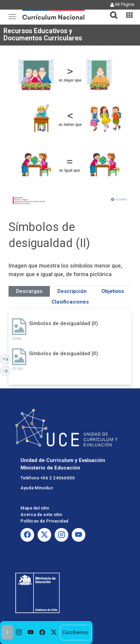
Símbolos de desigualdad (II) (64, 323)
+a (6, 359)
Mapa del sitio (35, 508)
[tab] (111, 11)
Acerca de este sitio (41, 514)
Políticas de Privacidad (44, 521)
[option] (19, 633)
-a (6, 370)
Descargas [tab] (29, 291)
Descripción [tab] (72, 291)
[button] (111, 11)
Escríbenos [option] (75, 632)
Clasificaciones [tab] (70, 302)
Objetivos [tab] (113, 291)
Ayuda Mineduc (37, 488)
